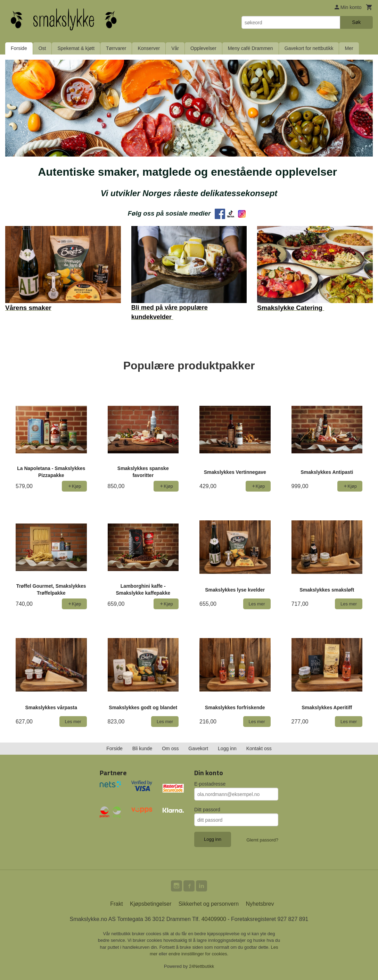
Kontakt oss (259, 748)
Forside (19, 48)
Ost (42, 48)
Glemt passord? (262, 840)
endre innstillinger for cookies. (198, 954)
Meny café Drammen (250, 48)
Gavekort (198, 748)
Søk (356, 22)
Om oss (170, 748)
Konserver (149, 48)
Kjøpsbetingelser (151, 904)
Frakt (116, 904)
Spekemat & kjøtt (76, 48)
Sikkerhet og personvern (209, 904)
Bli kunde (142, 748)
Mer (349, 48)
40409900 (214, 919)
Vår (175, 48)
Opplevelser (203, 48)
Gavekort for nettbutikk (309, 48)
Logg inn (227, 748)
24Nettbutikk (202, 966)
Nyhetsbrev (260, 904)
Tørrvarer (116, 48)
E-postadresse (210, 784)
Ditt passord (207, 810)
